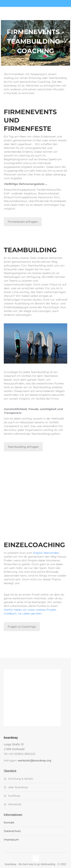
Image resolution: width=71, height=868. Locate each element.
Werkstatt (15, 804)
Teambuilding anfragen (23, 447)
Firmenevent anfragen (23, 222)
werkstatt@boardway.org (34, 760)
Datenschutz (12, 831)
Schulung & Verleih (21, 779)
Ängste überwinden (46, 553)
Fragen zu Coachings (22, 627)
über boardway (18, 787)
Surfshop (14, 796)
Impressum (11, 840)
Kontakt (9, 822)
